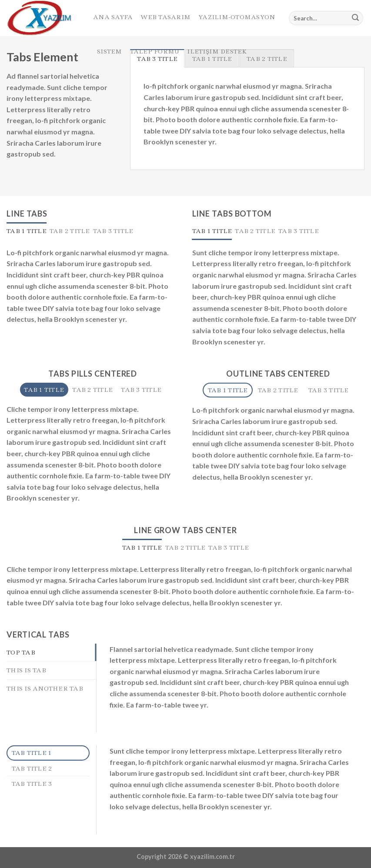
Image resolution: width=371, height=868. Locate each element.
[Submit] (355, 18)
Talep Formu (155, 51)
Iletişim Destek (217, 51)
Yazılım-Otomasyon (237, 17)
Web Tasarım (165, 17)
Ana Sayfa (113, 17)
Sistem (110, 51)
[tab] (27, 231)
